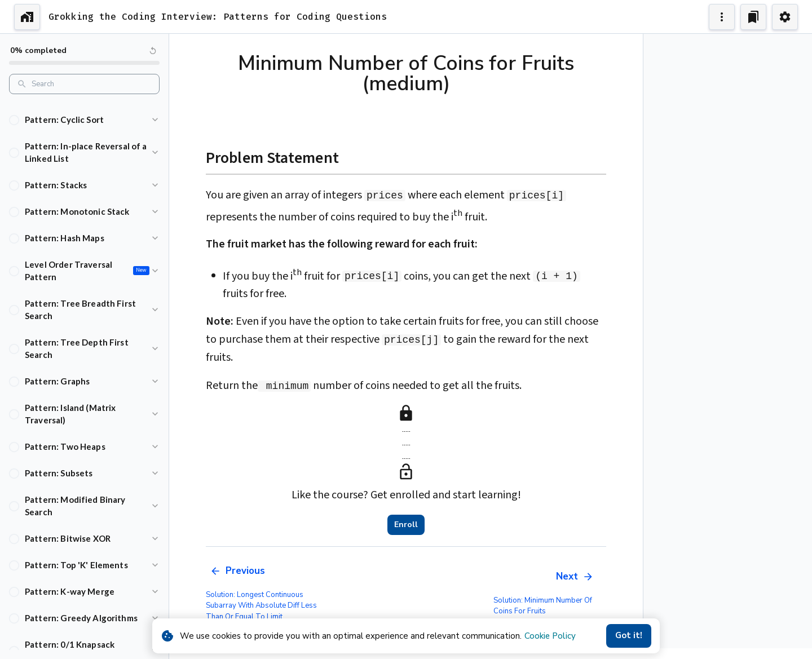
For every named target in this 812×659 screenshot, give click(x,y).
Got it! (629, 636)
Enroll (406, 525)
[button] (84, 120)
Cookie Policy (550, 636)
